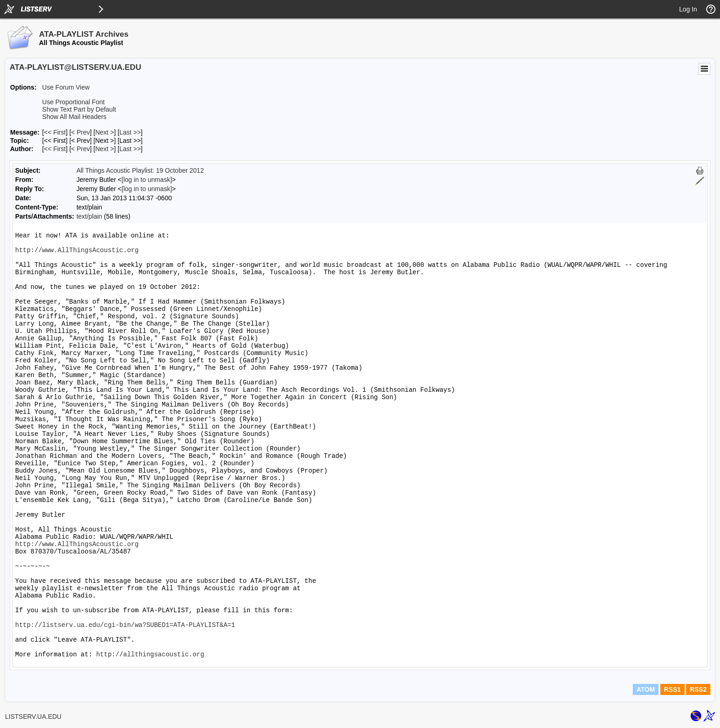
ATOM (646, 689)
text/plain (89, 216)
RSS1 (672, 689)
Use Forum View (66, 87)
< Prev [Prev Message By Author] (81, 149)
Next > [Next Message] (104, 132)
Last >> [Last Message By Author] (130, 149)
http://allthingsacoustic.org (150, 655)
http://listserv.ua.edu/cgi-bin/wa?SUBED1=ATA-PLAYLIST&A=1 (125, 625)
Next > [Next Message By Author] (104, 149)
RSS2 (698, 689)
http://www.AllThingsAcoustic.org (77, 250)
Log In (688, 9)
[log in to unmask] (147, 180)
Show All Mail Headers (74, 117)
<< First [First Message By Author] (55, 149)
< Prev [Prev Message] (81, 132)
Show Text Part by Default (79, 109)
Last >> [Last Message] (130, 132)
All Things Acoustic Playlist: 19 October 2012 (140, 170)
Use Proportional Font (73, 102)
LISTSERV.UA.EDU (33, 717)
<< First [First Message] (55, 132)
